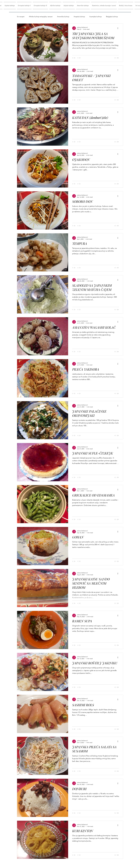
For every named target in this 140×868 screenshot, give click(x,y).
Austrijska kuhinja (95, 17)
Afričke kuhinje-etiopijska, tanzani (41, 17)
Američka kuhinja (63, 17)
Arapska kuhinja (79, 17)
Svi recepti (21, 17)
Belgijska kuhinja (112, 17)
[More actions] (119, 28)
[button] (24, 6)
